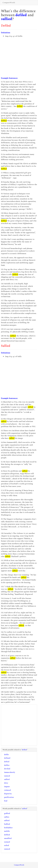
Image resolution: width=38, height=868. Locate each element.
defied (7, 762)
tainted (7, 776)
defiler (7, 765)
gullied (7, 813)
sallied (7, 820)
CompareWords (9, 3)
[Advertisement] (19, 57)
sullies (7, 817)
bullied (7, 824)
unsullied (8, 838)
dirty (6, 783)
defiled (21, 15)
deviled (7, 769)
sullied (7, 19)
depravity (8, 794)
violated (7, 790)
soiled (7, 845)
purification (9, 797)
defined (7, 758)
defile (6, 755)
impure (7, 787)
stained (7, 842)
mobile (7, 831)
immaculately (10, 772)
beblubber (8, 828)
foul (6, 801)
